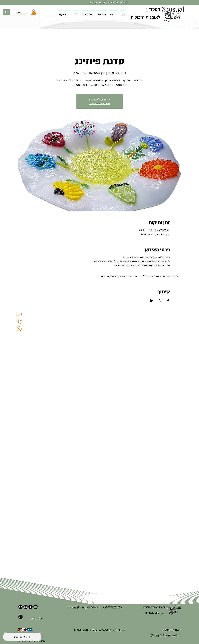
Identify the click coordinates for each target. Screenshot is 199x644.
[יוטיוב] (36, 607)
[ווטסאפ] (21, 607)
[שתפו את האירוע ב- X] (160, 301)
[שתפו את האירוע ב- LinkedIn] (152, 301)
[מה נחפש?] (22, 13)
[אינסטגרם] (26, 607)
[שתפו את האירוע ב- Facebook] (168, 301)
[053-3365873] (22, 637)
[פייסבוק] (31, 607)
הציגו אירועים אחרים (100, 103)
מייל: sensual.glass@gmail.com (84, 607)
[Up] (163, 614)
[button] (34, 12)
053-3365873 (108, 607)
